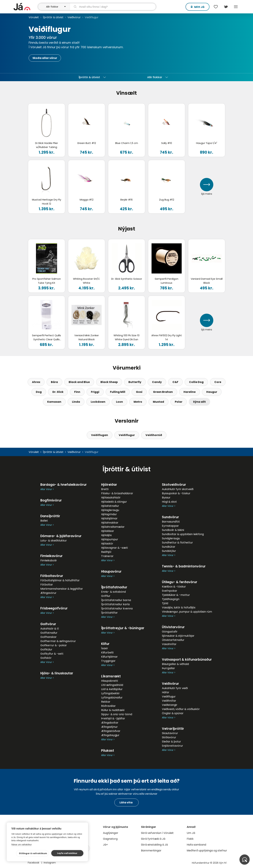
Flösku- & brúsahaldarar (117, 493)
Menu (236, 7)
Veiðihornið (154, 435)
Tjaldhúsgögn (171, 599)
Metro (138, 402)
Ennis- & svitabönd (113, 592)
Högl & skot (169, 502)
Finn (77, 392)
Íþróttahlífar (109, 613)
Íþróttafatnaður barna (116, 600)
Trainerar (107, 556)
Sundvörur (170, 517)
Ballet (44, 521)
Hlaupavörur (111, 571)
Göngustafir (170, 632)
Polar (179, 402)
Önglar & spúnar (173, 713)
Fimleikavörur (51, 556)
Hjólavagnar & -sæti (114, 548)
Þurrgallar (168, 668)
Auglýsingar (111, 833)
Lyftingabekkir (110, 693)
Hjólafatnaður (110, 506)
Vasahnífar (169, 644)
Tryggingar (108, 661)
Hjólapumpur (110, 539)
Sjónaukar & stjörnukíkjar (178, 636)
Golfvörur (48, 624)
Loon (119, 402)
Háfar (166, 692)
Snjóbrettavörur (172, 746)
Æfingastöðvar (111, 731)
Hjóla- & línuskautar (57, 673)
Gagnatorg (110, 839)
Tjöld (165, 603)
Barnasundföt (171, 522)
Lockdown (98, 402)
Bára (54, 382)
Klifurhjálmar (109, 657)
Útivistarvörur (173, 627)
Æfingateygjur (110, 735)
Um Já (191, 833)
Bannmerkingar (151, 851)
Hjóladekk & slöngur (114, 502)
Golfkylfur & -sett (52, 654)
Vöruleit (34, 17)
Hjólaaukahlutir (111, 498)
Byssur (166, 498)
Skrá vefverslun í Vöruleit (157, 833)
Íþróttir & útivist (53, 17)
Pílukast (108, 751)
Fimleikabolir (49, 560)
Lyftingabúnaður (112, 698)
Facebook (34, 863)
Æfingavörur (48, 593)
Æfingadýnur (109, 727)
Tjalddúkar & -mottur (176, 595)
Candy (157, 382)
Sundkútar (169, 547)
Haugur (212, 392)
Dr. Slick (58, 392)
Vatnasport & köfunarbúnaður (187, 660)
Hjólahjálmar (109, 518)
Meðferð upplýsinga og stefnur (207, 851)
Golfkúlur (46, 649)
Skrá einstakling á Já (154, 845)
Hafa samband (196, 845)
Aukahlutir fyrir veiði (175, 688)
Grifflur (106, 596)
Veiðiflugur (127, 435)
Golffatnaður (49, 633)
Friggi (95, 392)
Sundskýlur (169, 551)
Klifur (105, 644)
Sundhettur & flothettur (177, 543)
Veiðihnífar (169, 701)
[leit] (113, 7)
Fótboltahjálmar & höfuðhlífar (60, 580)
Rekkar (106, 702)
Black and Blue (79, 382)
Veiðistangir (170, 705)
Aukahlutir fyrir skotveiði (178, 489)
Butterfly (135, 382)
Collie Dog (196, 382)
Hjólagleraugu (110, 510)
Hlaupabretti (110, 681)
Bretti (105, 489)
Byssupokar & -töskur (176, 493)
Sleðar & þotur (171, 742)
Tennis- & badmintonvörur (184, 566)
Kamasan (54, 402)
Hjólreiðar (109, 485)
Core (218, 382)
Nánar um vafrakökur (22, 844)
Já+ (105, 845)
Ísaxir (105, 648)
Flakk (190, 839)
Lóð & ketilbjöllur (112, 689)
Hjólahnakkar (110, 523)
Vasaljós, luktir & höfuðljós (179, 607)
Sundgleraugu (171, 538)
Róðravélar (108, 706)
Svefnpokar (170, 591)
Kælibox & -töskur (174, 587)
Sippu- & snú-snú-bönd (117, 714)
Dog (39, 392)
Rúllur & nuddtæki (113, 710)
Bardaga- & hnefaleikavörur (64, 485)
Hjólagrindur (109, 514)
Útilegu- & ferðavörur (180, 582)
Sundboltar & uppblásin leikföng (183, 534)
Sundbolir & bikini (173, 530)
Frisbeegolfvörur (54, 608)
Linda (76, 402)
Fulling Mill (118, 392)
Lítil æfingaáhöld (112, 685)
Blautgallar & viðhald (175, 664)
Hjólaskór (107, 544)
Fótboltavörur (52, 576)
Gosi (139, 392)
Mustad (158, 402)
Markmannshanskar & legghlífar (62, 589)
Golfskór (46, 658)
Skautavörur (170, 733)
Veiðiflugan (100, 435)
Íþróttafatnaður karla (115, 604)
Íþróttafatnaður (114, 587)
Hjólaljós (106, 535)
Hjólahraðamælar (113, 527)
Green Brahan (163, 392)
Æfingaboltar (110, 723)
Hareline (190, 392)
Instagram (50, 863)
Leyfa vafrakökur (67, 853)
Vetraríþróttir (173, 729)
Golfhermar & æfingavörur (58, 641)
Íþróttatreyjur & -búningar (123, 628)
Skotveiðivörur (174, 485)
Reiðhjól (106, 552)
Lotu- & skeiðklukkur (54, 541)
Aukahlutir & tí (50, 629)
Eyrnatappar (170, 526)
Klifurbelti (107, 653)
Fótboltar (47, 585)
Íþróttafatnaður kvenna (117, 608)
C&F (175, 382)
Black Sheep (109, 382)
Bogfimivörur (51, 500)
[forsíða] (25, 7)
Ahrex (36, 382)
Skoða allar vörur (45, 58)
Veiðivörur (74, 17)
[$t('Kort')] (226, 7)
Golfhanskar (48, 637)
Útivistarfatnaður (173, 640)
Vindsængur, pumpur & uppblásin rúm (187, 612)
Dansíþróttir (50, 516)
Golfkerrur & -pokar (54, 645)
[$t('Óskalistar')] (216, 7)
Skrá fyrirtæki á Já (153, 839)
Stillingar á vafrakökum (33, 853)
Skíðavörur (169, 737)
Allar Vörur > (47, 489)
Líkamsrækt (111, 676)
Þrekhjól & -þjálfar (113, 718)
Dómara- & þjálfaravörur (61, 536)
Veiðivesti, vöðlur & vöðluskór (181, 709)
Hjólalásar (108, 531)
